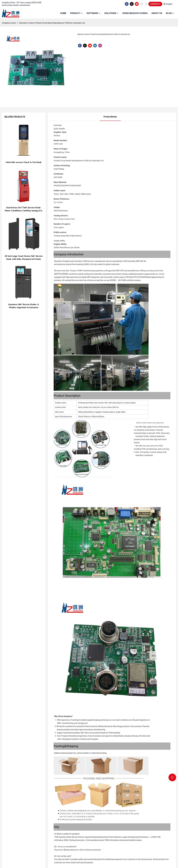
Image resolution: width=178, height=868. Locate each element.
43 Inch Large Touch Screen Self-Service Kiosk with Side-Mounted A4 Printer (24, 257)
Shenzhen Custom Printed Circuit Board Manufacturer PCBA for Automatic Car (52, 23)
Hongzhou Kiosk (9, 23)
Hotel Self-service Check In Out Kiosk (24, 162)
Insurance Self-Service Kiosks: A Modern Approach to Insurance (24, 306)
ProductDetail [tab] (110, 117)
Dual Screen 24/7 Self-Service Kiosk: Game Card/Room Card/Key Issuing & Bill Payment (24, 209)
